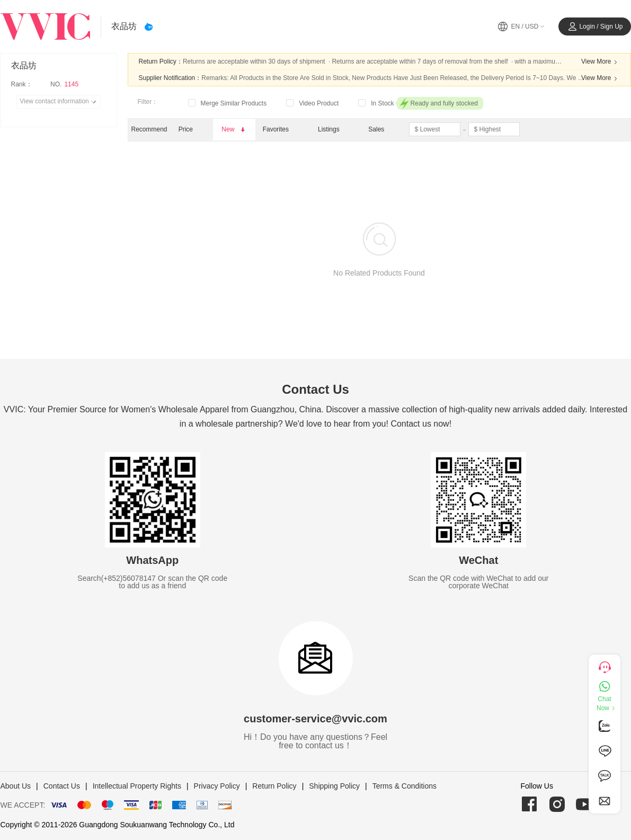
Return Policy (274, 786)
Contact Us (62, 786)
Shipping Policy (334, 786)
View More (600, 62)
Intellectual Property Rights (137, 786)
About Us (16, 786)
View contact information (60, 102)
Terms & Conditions (405, 786)
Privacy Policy (217, 786)
